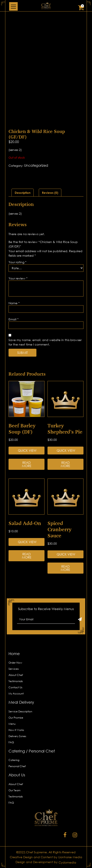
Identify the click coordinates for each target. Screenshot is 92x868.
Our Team (14, 790)
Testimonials (16, 681)
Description (23, 193)
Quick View (27, 450)
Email (14, 319)
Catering (14, 760)
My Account (16, 694)
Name (14, 303)
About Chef (16, 675)
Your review (18, 278)
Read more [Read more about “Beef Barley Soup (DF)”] (27, 464)
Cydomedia (67, 862)
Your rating (17, 262)
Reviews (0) (50, 193)
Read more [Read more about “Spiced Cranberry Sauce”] (65, 568)
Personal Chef (17, 766)
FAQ (11, 742)
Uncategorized (36, 165)
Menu (12, 724)
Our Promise (16, 718)
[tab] (23, 193)
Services (14, 669)
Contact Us (15, 687)
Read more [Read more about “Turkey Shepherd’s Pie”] (65, 464)
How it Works (16, 730)
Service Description (20, 711)
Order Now (15, 663)
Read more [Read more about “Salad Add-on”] (27, 556)
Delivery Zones (17, 736)
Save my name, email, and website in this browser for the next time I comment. (45, 342)
